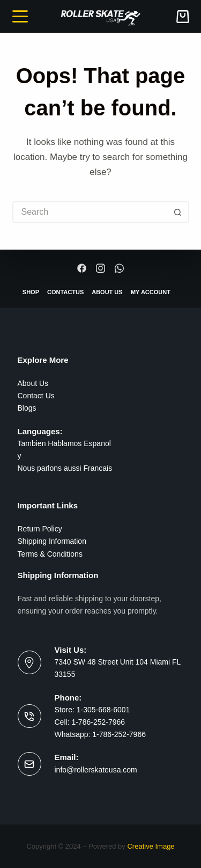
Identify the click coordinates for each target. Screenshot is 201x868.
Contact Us (36, 396)
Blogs (27, 408)
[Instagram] (101, 268)
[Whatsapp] (119, 268)
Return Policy (40, 529)
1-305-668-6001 (102, 710)
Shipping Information (52, 541)
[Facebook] (82, 268)
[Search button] (178, 212)
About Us (33, 383)
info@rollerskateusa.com (96, 770)
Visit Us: (71, 650)
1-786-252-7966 (98, 722)
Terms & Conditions (50, 554)
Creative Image (151, 846)
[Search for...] (90, 212)
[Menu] (20, 16)
